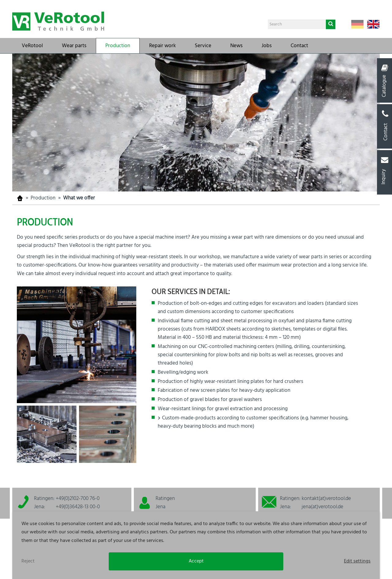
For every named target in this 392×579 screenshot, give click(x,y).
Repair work (162, 46)
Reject (28, 561)
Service (203, 46)
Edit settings (357, 561)
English (373, 24)
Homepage (20, 198)
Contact (299, 46)
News (236, 46)
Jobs (267, 46)
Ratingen (165, 499)
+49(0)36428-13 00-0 (78, 507)
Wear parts (74, 46)
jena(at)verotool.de (322, 507)
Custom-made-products (189, 418)
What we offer (79, 198)
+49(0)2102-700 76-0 (78, 499)
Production (118, 46)
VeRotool (32, 46)
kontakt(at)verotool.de (326, 499)
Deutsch (357, 24)
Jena (160, 507)
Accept (196, 561)
